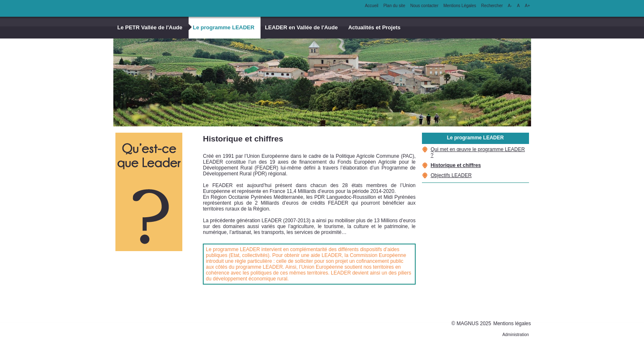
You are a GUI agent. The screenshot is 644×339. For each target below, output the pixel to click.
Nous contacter (424, 6)
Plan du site (394, 6)
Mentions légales (512, 324)
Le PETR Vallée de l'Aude (150, 27)
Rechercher (492, 6)
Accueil (371, 6)
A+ (528, 6)
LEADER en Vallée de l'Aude (301, 27)
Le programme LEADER (224, 27)
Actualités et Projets (374, 27)
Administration (515, 335)
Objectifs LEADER (451, 175)
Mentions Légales (460, 6)
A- (510, 6)
